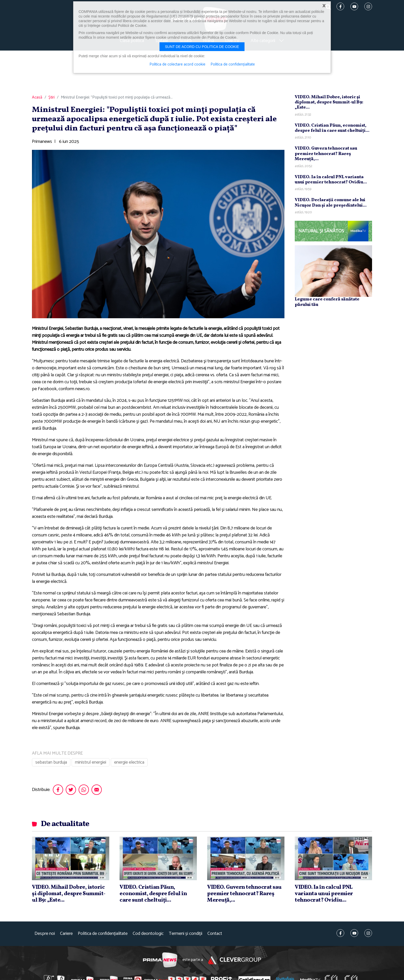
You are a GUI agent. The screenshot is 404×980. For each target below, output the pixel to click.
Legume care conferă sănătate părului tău (327, 302)
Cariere (66, 934)
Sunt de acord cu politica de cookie (202, 47)
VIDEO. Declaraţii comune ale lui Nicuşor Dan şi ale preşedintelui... (331, 203)
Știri (52, 97)
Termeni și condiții (186, 934)
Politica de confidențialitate (103, 934)
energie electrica (129, 762)
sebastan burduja (51, 762)
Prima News (160, 960)
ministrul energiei (91, 762)
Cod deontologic (148, 934)
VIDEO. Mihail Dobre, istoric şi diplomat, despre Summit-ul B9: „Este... (329, 102)
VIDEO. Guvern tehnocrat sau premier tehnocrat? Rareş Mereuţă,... (326, 154)
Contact (215, 934)
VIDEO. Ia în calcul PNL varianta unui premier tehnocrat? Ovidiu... (331, 180)
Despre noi (45, 934)
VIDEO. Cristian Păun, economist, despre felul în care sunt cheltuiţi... (332, 128)
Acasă (37, 97)
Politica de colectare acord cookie (177, 64)
